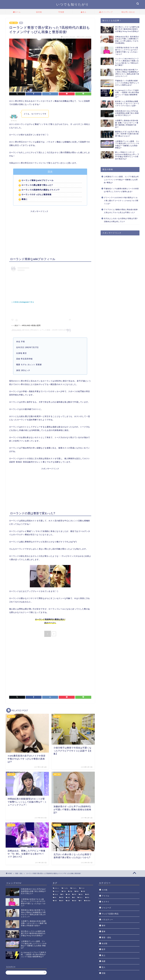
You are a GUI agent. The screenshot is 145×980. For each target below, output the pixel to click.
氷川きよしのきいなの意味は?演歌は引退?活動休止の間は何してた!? (121, 220)
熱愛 (61, 12)
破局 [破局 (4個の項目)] (62, 901)
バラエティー (107, 920)
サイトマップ (106, 12)
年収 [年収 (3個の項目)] (75, 894)
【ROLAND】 (17, 330)
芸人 (104, 967)
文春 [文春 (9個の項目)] (69, 898)
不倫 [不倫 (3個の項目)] (71, 891)
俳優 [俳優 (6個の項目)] (84, 891)
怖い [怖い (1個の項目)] (56, 898)
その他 (104, 890)
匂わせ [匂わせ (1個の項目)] (56, 894)
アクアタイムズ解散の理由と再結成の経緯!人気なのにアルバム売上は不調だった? (121, 211)
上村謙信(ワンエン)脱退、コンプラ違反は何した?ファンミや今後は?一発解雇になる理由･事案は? (121, 180)
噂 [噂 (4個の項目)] (63, 894)
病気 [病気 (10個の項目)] (56, 901)
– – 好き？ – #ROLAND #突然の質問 (26, 325)
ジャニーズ (106, 908)
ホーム (17, 12)
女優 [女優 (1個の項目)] (69, 894)
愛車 (104, 931)
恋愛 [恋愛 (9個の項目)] (62, 898)
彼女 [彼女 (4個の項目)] (81, 894)
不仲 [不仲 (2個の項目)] (64, 891)
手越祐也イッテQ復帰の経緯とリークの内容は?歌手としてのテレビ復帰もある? (121, 190)
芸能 (39, 12)
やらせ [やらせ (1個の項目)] (83, 888)
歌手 (104, 949)
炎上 (84, 12)
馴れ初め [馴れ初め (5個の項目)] (88, 901)
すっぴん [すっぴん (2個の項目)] (66, 888)
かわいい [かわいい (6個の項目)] (57, 888)
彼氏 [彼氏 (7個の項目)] (88, 894)
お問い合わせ (128, 12)
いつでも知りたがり (73, 4)
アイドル (105, 896)
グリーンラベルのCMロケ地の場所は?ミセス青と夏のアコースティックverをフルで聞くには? (121, 201)
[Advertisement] (50, 229)
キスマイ (105, 902)
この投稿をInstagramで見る (23, 302)
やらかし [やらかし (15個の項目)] (74, 888)
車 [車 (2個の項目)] (81, 901)
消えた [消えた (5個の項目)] (81, 898)
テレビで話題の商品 (110, 914)
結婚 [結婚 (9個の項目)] (75, 901)
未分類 (104, 943)
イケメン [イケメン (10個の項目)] (57, 891)
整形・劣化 (14, 23)
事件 (104, 926)
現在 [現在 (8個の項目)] (88, 898)
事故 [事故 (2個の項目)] (77, 891)
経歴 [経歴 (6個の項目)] (69, 901)
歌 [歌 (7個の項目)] (74, 898)
